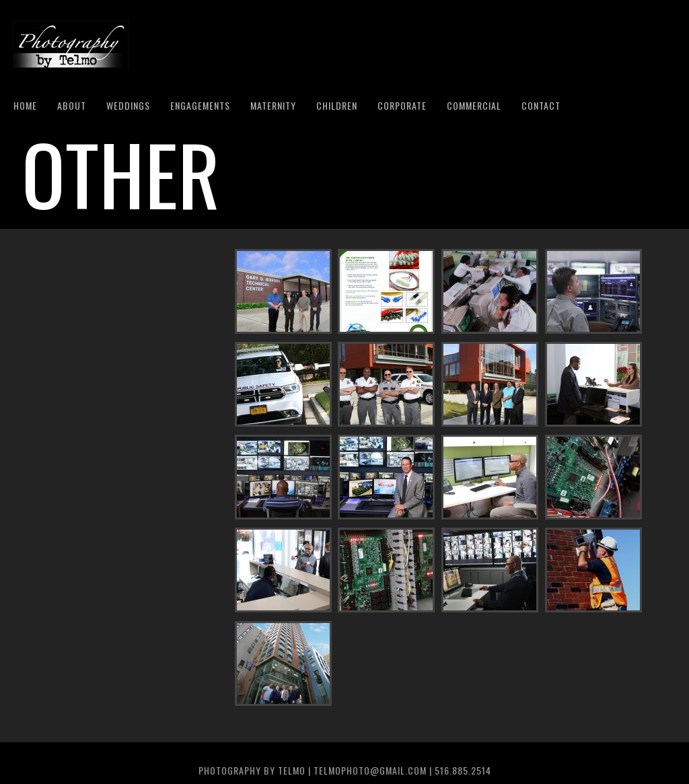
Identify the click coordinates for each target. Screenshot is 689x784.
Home (25, 105)
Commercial (474, 105)
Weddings (128, 105)
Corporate (402, 105)
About (72, 105)
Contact (541, 105)
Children (337, 105)
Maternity (273, 105)
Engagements (200, 105)
